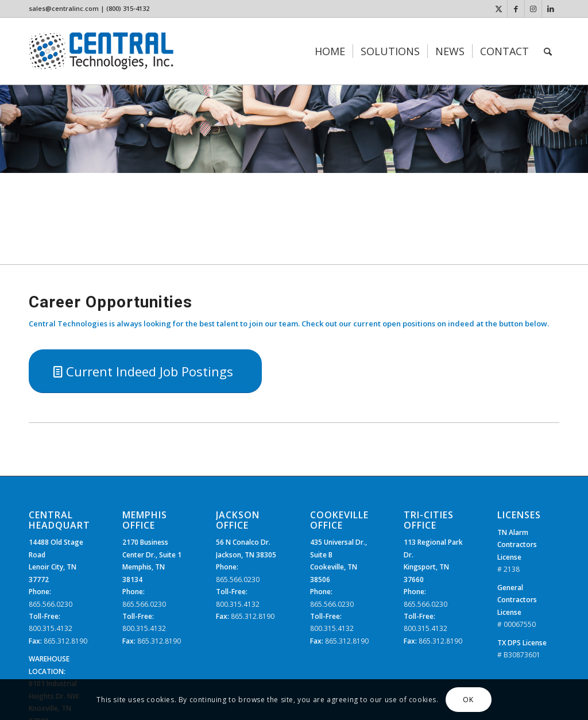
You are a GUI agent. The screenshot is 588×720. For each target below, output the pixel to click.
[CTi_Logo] (101, 51)
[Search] (548, 51)
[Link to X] (499, 9)
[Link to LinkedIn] (551, 9)
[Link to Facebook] (516, 9)
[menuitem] (330, 51)
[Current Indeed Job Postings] (145, 371)
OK (468, 700)
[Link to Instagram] (533, 9)
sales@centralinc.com (64, 8)
